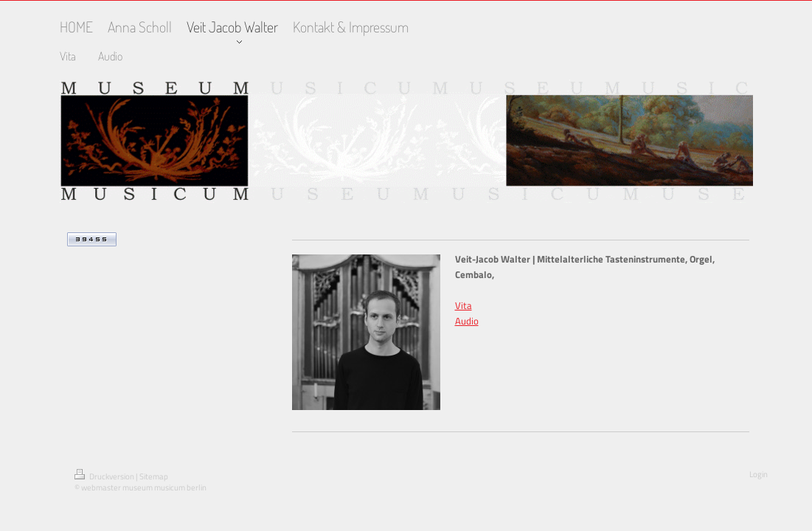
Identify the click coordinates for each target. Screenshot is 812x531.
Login (759, 474)
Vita (464, 305)
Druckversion (105, 476)
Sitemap (154, 476)
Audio (467, 321)
